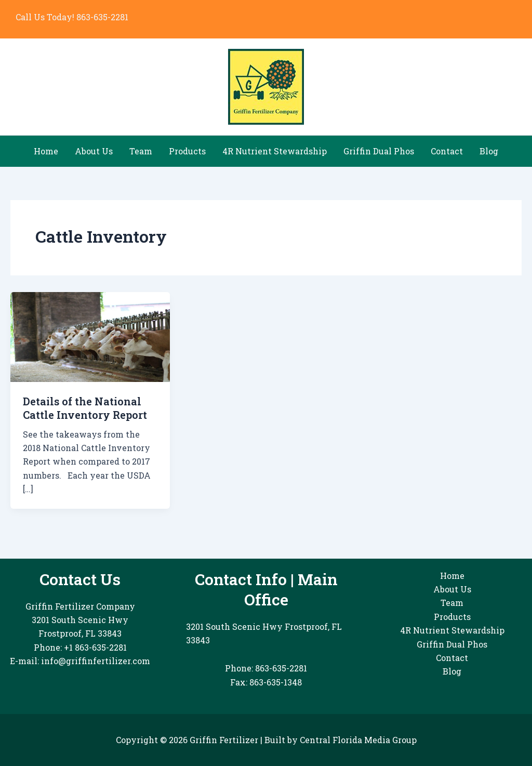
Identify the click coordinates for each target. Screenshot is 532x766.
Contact (447, 151)
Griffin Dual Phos (379, 151)
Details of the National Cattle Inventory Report (85, 408)
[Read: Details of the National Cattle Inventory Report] (90, 336)
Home (46, 151)
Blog (489, 151)
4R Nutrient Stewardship (275, 151)
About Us (94, 151)
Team (141, 151)
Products (187, 151)
